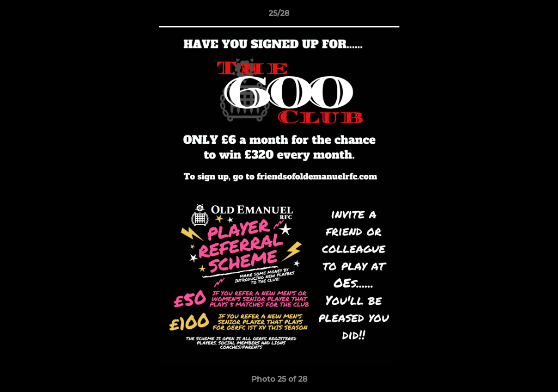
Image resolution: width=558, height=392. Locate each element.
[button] (538, 16)
